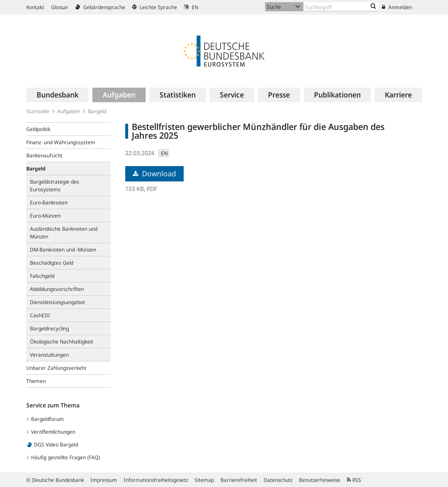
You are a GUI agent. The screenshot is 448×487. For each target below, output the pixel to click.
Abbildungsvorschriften (57, 289)
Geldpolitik (38, 129)
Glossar (60, 7)
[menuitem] (58, 95)
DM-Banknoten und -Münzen (63, 250)
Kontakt (35, 7)
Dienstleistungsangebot (58, 302)
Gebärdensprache (100, 7)
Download (154, 174)
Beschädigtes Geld (52, 263)
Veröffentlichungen (51, 432)
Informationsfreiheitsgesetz (156, 480)
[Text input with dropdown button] (341, 7)
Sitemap (204, 480)
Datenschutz (278, 480)
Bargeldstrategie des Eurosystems (55, 185)
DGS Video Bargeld (53, 444)
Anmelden (397, 7)
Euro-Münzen (45, 216)
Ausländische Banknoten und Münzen (64, 233)
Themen (36, 381)
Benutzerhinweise (320, 480)
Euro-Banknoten (49, 202)
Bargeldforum (45, 419)
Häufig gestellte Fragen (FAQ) (64, 457)
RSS (354, 480)
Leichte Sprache (155, 7)
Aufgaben (69, 111)
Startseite (38, 111)
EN (191, 7)
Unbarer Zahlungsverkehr (57, 368)
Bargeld (97, 111)
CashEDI (40, 315)
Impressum (104, 480)
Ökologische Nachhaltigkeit (62, 342)
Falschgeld (42, 276)
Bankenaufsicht (44, 155)
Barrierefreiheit (239, 480)
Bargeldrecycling (49, 328)
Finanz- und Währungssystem (61, 142)
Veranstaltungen (49, 355)
